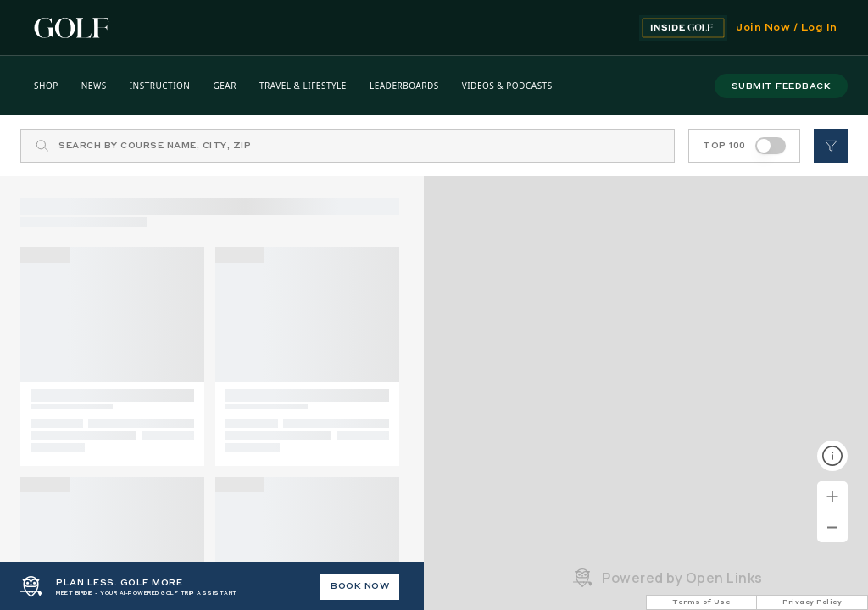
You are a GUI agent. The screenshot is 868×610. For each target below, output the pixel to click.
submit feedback (782, 86)
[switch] (771, 146)
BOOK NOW (360, 586)
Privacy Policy (812, 602)
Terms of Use (701, 602)
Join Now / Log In (787, 28)
